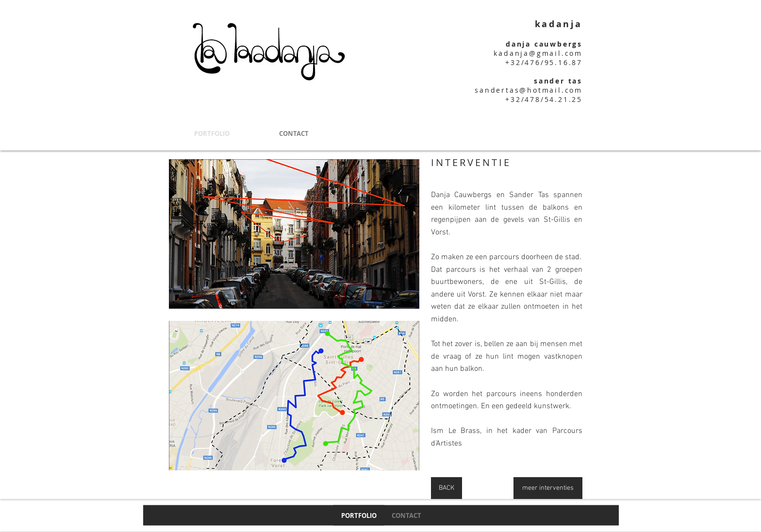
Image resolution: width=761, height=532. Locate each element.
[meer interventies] (548, 488)
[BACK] (447, 488)
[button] (294, 234)
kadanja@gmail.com (538, 53)
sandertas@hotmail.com (529, 90)
